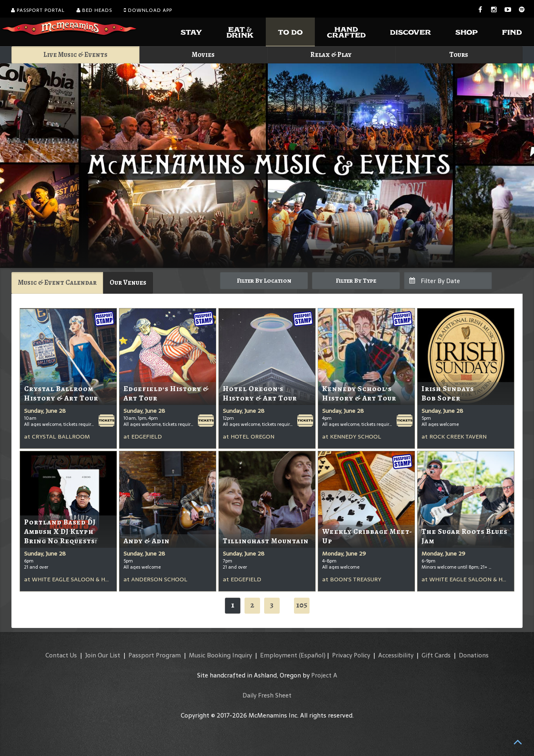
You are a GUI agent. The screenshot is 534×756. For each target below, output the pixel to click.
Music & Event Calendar (57, 282)
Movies (203, 55)
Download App (148, 10)
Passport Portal (38, 10)
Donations (474, 655)
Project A (324, 675)
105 (302, 605)
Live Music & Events (75, 55)
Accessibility (396, 655)
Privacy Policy (351, 655)
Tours (459, 55)
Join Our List (103, 655)
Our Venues (128, 282)
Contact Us (61, 655)
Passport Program (155, 655)
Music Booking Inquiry (220, 655)
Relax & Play (331, 55)
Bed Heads (94, 10)
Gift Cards (436, 655)
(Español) (312, 655)
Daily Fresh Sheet (267, 695)
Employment (279, 655)
